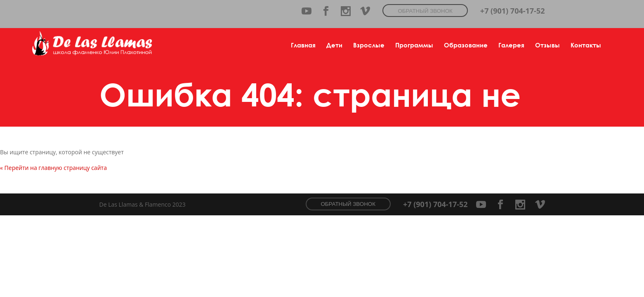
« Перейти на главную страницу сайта (53, 168)
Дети (334, 45)
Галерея (511, 45)
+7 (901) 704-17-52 (513, 11)
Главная (303, 45)
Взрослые (369, 45)
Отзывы (547, 45)
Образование (466, 45)
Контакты (586, 45)
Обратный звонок (425, 11)
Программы (414, 45)
